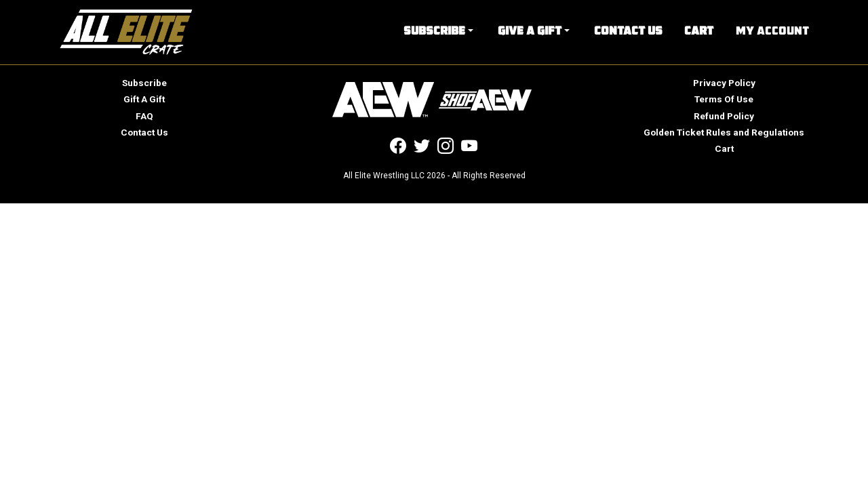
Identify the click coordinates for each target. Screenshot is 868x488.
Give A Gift (530, 32)
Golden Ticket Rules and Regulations (724, 132)
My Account (772, 32)
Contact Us (628, 32)
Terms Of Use (724, 99)
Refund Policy (724, 116)
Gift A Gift (144, 99)
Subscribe (434, 32)
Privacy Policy (724, 83)
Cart (699, 32)
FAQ (144, 116)
